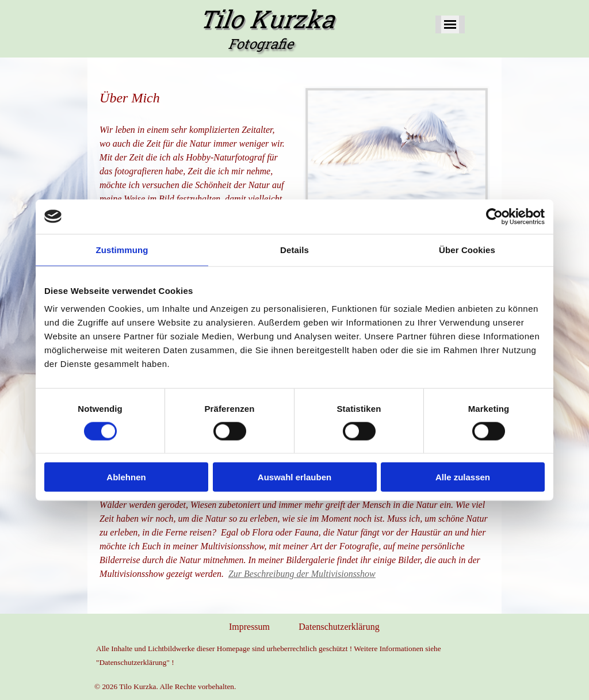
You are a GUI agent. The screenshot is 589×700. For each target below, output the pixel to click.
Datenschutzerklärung (339, 627)
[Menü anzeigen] (450, 24)
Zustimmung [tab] (122, 249)
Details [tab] (294, 249)
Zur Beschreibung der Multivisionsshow (302, 574)
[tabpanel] (192, 177)
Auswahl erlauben (294, 477)
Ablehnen (126, 477)
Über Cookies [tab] (467, 249)
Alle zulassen (463, 477)
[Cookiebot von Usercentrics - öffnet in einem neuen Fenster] (494, 216)
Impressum (249, 627)
